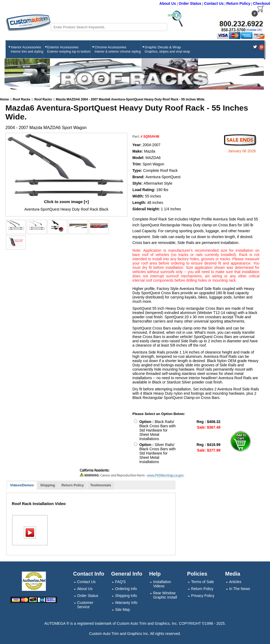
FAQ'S (120, 582)
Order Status (190, 3)
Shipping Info (126, 596)
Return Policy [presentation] (73, 485)
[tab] (22, 486)
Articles (235, 582)
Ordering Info (126, 589)
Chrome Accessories (118, 49)
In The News (240, 589)
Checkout (261, 3)
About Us (168, 3)
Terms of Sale (202, 582)
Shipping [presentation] (48, 485)
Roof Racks (22, 99)
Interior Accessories (27, 49)
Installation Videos (162, 584)
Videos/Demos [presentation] (22, 485)
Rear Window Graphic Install (165, 595)
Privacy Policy (203, 596)
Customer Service (85, 605)
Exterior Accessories (69, 49)
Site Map (122, 610)
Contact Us (214, 3)
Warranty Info (126, 603)
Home (4, 99)
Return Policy (238, 3)
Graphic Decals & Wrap (167, 49)
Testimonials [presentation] (101, 485)
